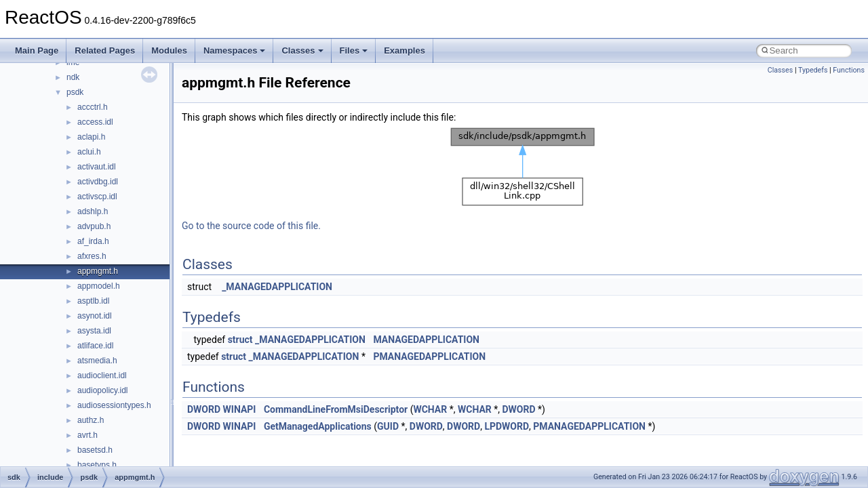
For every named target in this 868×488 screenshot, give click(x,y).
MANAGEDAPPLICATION (426, 340)
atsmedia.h (97, 361)
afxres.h (92, 256)
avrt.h (87, 435)
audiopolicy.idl (103, 390)
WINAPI (240, 409)
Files (354, 50)
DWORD (204, 409)
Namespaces (235, 50)
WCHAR (430, 409)
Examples (405, 50)
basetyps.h (97, 465)
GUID (388, 426)
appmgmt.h (98, 271)
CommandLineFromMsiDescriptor (336, 409)
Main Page (37, 50)
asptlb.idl (93, 301)
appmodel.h (99, 286)
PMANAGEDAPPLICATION (429, 357)
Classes (302, 50)
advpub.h (94, 226)
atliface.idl (95, 346)
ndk (73, 77)
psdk (75, 92)
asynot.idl (95, 316)
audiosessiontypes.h (114, 405)
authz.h (91, 420)
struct (240, 340)
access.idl (95, 122)
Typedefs (813, 70)
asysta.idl (94, 331)
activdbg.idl (98, 182)
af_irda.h (93, 241)
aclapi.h (91, 137)
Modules (169, 50)
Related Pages (105, 50)
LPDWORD (507, 426)
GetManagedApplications (318, 426)
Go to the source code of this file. (251, 226)
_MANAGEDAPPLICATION (277, 287)
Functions (849, 70)
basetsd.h (95, 450)
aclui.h (89, 152)
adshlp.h (93, 211)
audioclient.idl (102, 375)
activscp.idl (97, 197)
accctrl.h (93, 107)
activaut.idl (97, 167)
